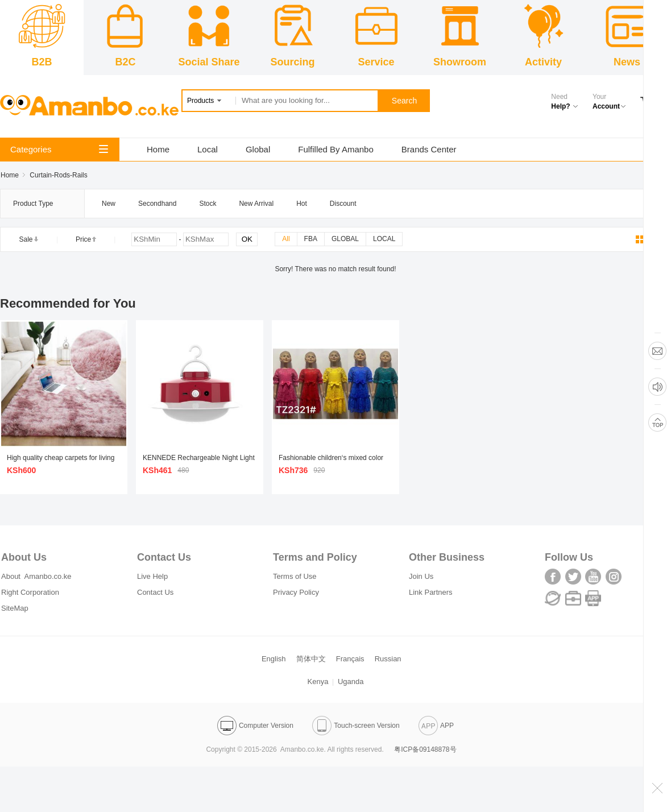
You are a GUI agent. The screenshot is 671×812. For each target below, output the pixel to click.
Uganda (351, 681)
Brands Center (429, 149)
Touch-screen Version (356, 726)
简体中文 (311, 659)
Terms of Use (295, 576)
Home (158, 149)
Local (208, 149)
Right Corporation (30, 592)
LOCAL (384, 239)
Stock (208, 204)
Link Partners (431, 592)
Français (350, 659)
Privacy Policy (296, 592)
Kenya (318, 681)
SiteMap (15, 608)
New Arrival (256, 204)
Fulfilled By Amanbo (336, 149)
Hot (302, 204)
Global (258, 149)
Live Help (152, 576)
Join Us (421, 576)
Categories (59, 149)
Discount (343, 204)
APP (436, 726)
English (274, 659)
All (286, 239)
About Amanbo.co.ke (36, 576)
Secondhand (157, 204)
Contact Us (155, 592)
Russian (388, 659)
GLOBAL (345, 239)
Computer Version (255, 726)
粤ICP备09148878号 (425, 749)
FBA (311, 239)
